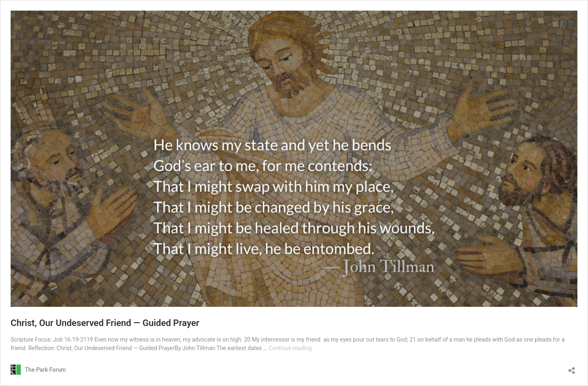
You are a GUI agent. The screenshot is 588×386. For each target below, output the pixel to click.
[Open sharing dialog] (572, 368)
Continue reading (290, 348)
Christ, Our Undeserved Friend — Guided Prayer (105, 323)
